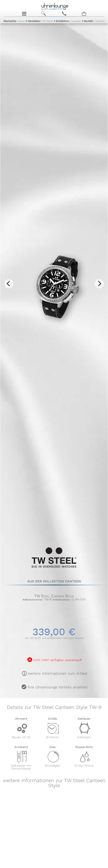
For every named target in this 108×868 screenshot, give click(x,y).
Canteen (68, 21)
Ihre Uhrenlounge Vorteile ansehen (58, 687)
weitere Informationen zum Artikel (58, 673)
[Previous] (9, 284)
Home (14, 21)
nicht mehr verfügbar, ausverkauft (58, 660)
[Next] (99, 284)
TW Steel (40, 21)
